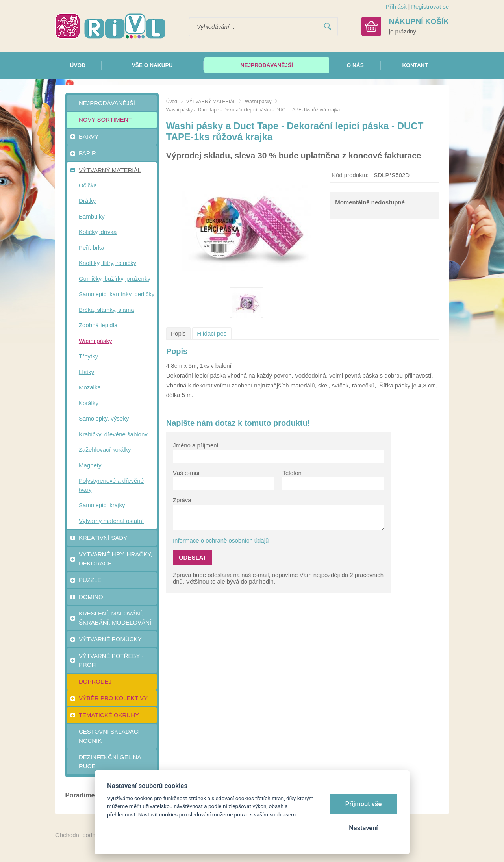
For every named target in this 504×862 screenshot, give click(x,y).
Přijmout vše (364, 804)
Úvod (172, 102)
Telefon (292, 473)
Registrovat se (430, 6)
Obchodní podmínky (82, 835)
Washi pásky (258, 102)
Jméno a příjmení (196, 445)
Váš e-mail (187, 473)
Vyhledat (328, 27)
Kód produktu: (350, 175)
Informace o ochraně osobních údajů (221, 540)
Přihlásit (396, 6)
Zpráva (182, 500)
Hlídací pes (212, 333)
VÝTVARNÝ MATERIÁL (211, 102)
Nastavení (363, 828)
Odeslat (193, 557)
